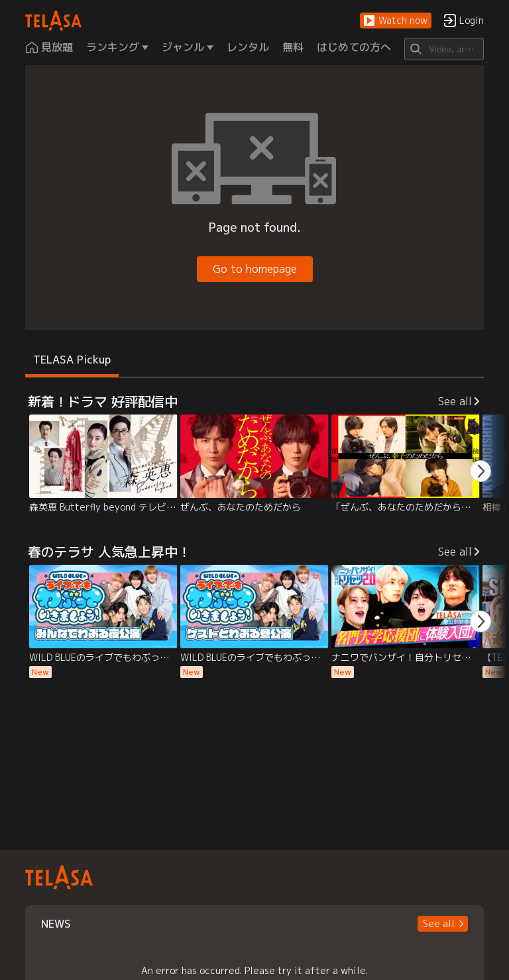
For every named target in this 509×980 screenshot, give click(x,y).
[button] (396, 21)
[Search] (444, 49)
